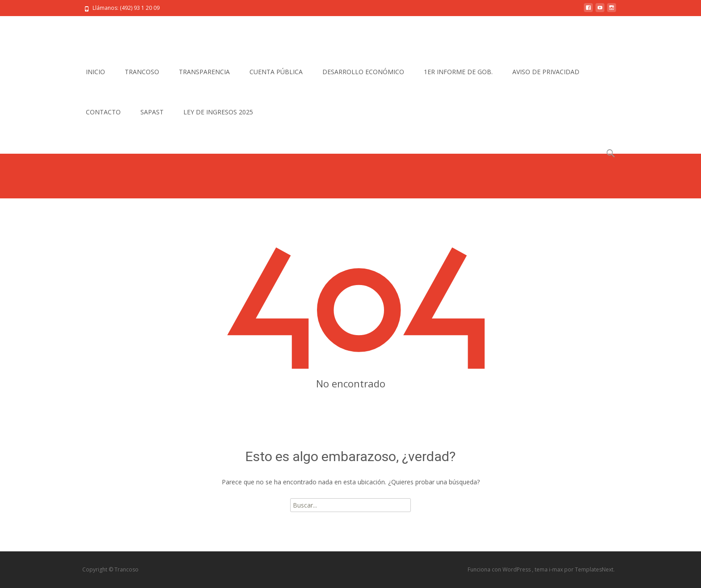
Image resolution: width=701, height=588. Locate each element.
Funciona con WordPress (500, 569)
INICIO (95, 72)
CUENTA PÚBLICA (276, 72)
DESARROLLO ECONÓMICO (363, 72)
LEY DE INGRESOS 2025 (218, 112)
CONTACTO (103, 112)
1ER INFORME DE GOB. (458, 72)
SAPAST (152, 112)
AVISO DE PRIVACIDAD (546, 72)
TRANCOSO (142, 72)
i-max (557, 569)
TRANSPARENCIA (204, 72)
